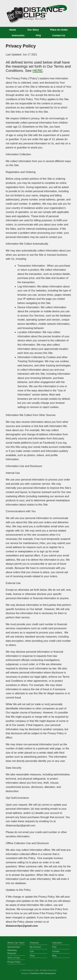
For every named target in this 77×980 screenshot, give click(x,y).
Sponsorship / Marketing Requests (14, 950)
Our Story (33, 30)
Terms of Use (14, 958)
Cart (32, 951)
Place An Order (59, 30)
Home (13, 30)
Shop (32, 956)
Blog (54, 956)
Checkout (34, 943)
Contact (56, 951)
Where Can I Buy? (16, 943)
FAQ (38, 35)
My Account (35, 947)
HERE (38, 71)
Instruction (18, 35)
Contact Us (59, 35)
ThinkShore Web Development (43, 973)
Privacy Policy (14, 962)
